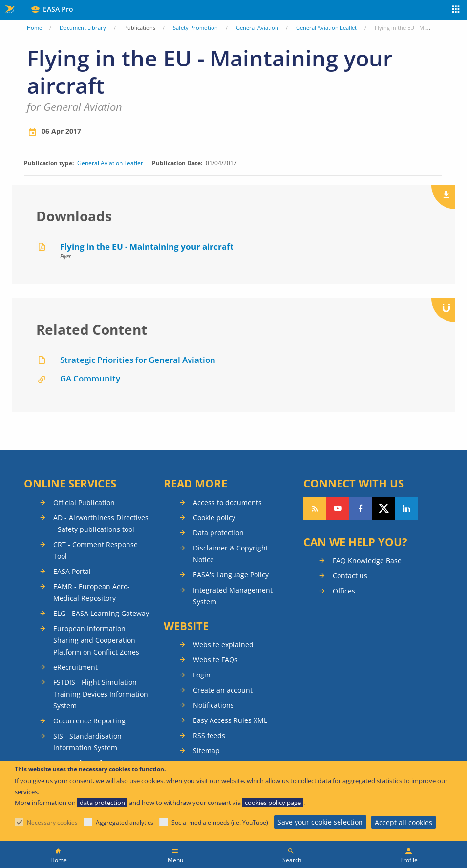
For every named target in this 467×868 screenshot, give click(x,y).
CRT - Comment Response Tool (96, 550)
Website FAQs (215, 660)
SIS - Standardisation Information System (87, 742)
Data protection (218, 533)
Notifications (213, 705)
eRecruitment (75, 667)
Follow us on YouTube (338, 508)
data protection (102, 803)
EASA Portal (72, 571)
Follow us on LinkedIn (407, 508)
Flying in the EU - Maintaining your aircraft (147, 246)
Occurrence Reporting (89, 721)
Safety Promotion (195, 28)
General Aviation (257, 28)
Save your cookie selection (320, 822)
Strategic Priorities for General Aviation (138, 360)
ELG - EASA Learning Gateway (101, 613)
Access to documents (227, 502)
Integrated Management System (233, 596)
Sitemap (206, 751)
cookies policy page (273, 803)
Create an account (223, 690)
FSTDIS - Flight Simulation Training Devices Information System (101, 694)
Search (292, 860)
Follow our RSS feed (315, 508)
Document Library (83, 28)
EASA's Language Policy (231, 575)
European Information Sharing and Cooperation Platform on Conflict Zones (96, 640)
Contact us (350, 576)
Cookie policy (214, 518)
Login (202, 675)
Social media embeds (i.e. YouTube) (220, 822)
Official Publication (84, 502)
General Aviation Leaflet (326, 28)
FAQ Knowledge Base (367, 561)
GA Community (90, 378)
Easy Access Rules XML (230, 720)
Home (34, 28)
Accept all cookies (403, 822)
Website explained (223, 645)
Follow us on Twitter (384, 508)
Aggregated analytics (125, 822)
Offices (344, 591)
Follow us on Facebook (361, 508)
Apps (456, 10)
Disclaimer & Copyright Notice (231, 554)
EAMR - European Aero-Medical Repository (92, 592)
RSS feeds (209, 735)
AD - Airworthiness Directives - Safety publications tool (101, 523)
